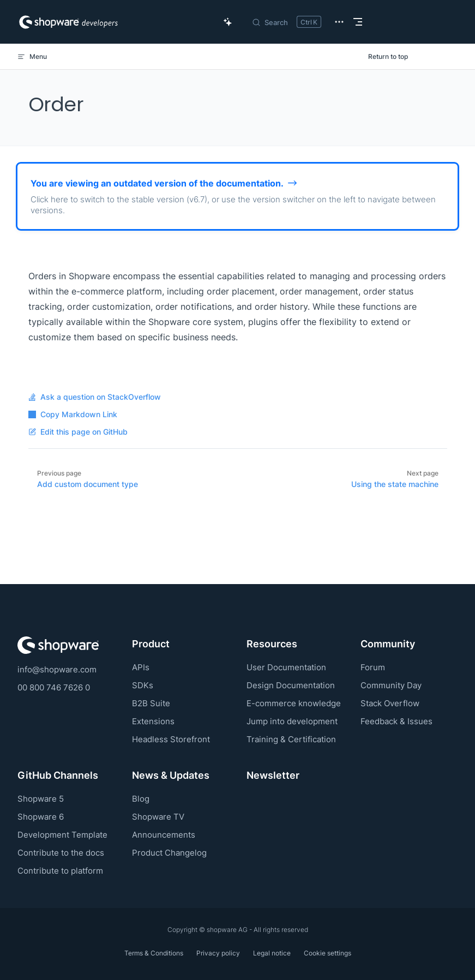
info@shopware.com (57, 669)
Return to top (388, 56)
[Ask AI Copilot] (228, 22)
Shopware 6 (41, 817)
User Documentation (286, 667)
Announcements (164, 835)
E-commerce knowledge (294, 703)
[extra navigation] (339, 22)
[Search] (286, 22)
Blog (141, 799)
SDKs (143, 685)
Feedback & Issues (396, 721)
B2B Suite (151, 703)
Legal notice (272, 953)
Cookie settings (327, 953)
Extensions (153, 721)
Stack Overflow (390, 703)
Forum (373, 667)
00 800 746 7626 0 (54, 687)
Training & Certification (291, 739)
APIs (141, 667)
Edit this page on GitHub (78, 432)
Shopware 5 (41, 799)
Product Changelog (169, 853)
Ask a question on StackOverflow (95, 397)
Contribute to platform (60, 871)
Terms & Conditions (154, 953)
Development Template (62, 835)
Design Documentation (291, 685)
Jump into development (292, 721)
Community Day (391, 685)
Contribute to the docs (61, 853)
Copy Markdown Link (73, 414)
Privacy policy (218, 953)
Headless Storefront (171, 739)
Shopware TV (158, 817)
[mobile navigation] (358, 22)
